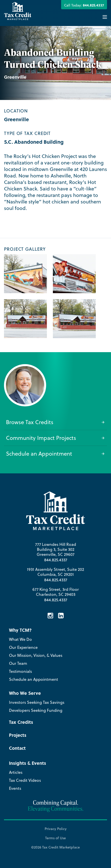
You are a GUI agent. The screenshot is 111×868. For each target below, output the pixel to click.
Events (15, 788)
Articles (16, 772)
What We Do (20, 639)
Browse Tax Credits (55, 422)
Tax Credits (21, 722)
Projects (18, 735)
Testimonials (20, 671)
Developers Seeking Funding (36, 710)
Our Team (18, 663)
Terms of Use (55, 838)
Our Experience (23, 647)
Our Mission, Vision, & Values (36, 655)
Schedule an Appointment (55, 453)
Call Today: (84, 5)
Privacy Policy (56, 829)
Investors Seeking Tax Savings (37, 702)
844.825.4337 (56, 560)
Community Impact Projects (55, 438)
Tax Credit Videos (25, 780)
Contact (17, 748)
